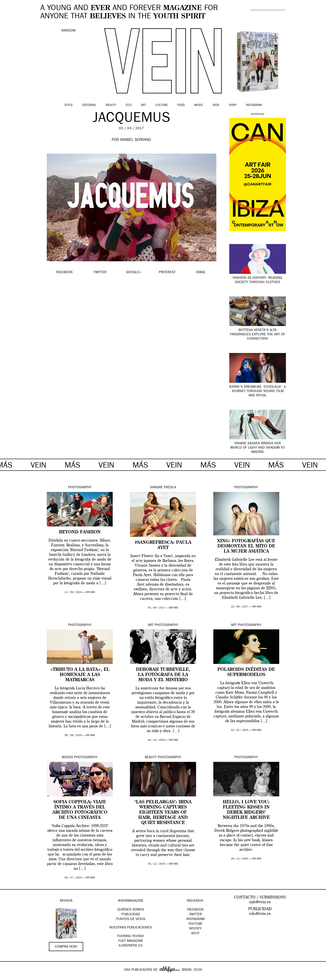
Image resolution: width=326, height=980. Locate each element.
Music (199, 105)
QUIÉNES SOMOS (131, 910)
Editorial (89, 105)
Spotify (195, 929)
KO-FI (195, 934)
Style (69, 105)
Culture (162, 105)
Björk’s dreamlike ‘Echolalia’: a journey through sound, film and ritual (257, 391)
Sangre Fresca (163, 488)
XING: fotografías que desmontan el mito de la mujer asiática (246, 546)
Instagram (254, 105)
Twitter (195, 915)
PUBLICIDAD (131, 915)
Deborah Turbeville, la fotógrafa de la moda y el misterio (163, 675)
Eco (129, 105)
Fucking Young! (131, 936)
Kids (216, 105)
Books (67, 758)
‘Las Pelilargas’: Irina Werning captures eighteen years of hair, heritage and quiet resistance (163, 813)
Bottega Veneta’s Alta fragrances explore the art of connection (257, 335)
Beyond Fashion (80, 532)
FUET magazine (131, 941)
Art (144, 105)
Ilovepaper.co (131, 946)
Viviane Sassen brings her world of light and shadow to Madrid (258, 448)
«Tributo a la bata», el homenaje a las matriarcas (80, 675)
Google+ (8, 977)
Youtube (195, 924)
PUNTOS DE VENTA (131, 919)
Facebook (195, 910)
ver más (90, 592)
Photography (80, 488)
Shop (233, 105)
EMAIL (201, 273)
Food (181, 105)
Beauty (111, 105)
